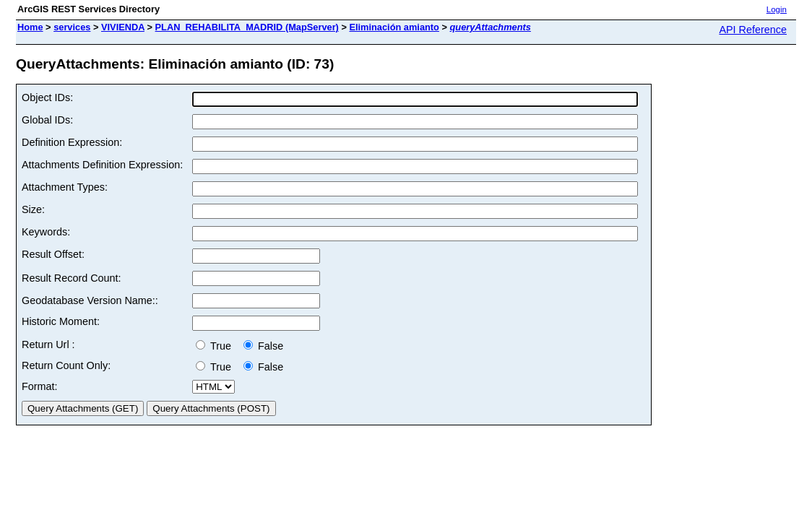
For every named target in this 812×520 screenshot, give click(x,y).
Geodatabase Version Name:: (90, 300)
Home (30, 27)
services (72, 27)
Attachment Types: (65, 187)
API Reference (753, 30)
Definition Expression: (72, 142)
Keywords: (46, 232)
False (263, 346)
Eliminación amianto (394, 27)
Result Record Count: (72, 278)
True (216, 346)
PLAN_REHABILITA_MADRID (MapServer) (247, 27)
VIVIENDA (123, 27)
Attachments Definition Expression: (102, 165)
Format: (40, 386)
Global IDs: (47, 120)
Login (777, 9)
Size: (33, 209)
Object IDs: (47, 97)
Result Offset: (53, 254)
